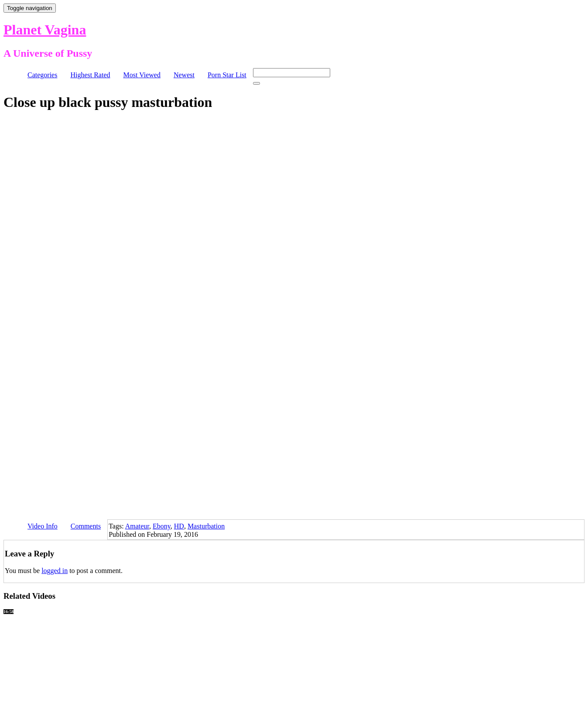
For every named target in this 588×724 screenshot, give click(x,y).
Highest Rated (90, 75)
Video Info (43, 526)
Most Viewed (142, 75)
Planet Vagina (45, 30)
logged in (55, 571)
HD (179, 526)
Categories (42, 75)
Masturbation (206, 526)
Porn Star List (227, 75)
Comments (86, 526)
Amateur (137, 526)
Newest (184, 75)
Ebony (162, 526)
